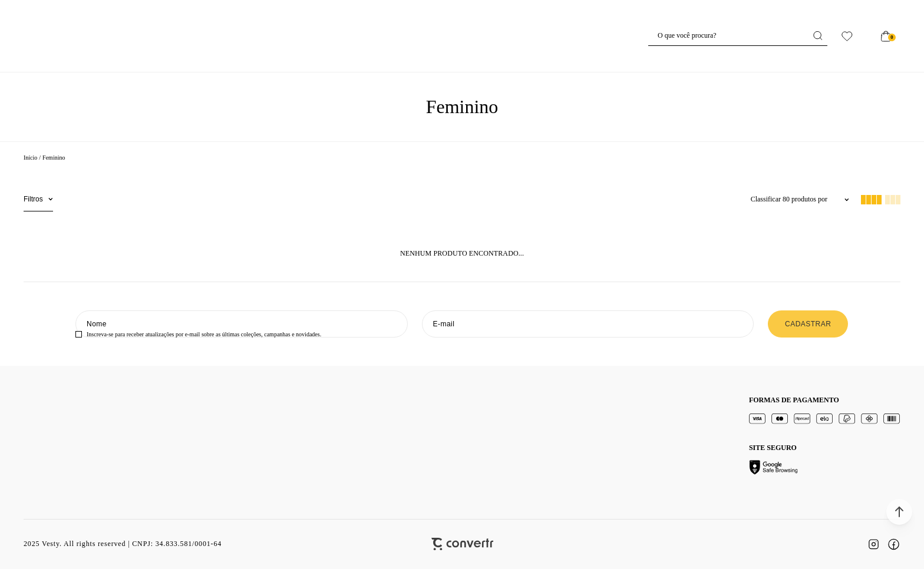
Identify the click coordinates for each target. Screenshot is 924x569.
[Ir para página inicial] (30, 158)
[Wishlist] (847, 36)
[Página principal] (462, 36)
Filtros (33, 199)
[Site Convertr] (462, 544)
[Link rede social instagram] (873, 544)
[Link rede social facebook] (893, 544)
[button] (899, 512)
